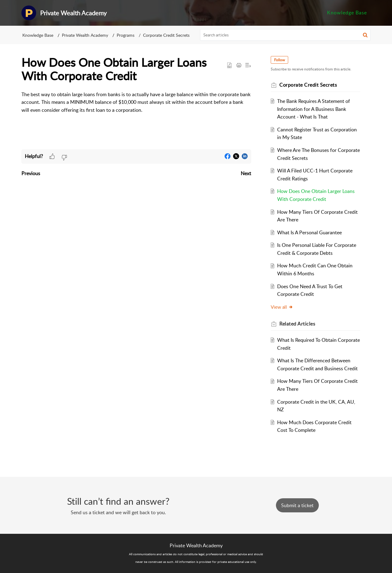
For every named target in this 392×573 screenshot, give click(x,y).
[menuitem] (347, 13)
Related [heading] (297, 324)
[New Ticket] (297, 505)
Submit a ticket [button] (297, 505)
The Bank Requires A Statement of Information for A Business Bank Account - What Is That (314, 109)
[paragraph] (136, 106)
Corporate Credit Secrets (166, 35)
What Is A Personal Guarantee (309, 232)
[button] (365, 35)
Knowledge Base (347, 13)
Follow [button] (279, 60)
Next (246, 173)
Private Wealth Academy (85, 35)
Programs (126, 35)
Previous (31, 173)
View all (282, 307)
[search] (285, 35)
